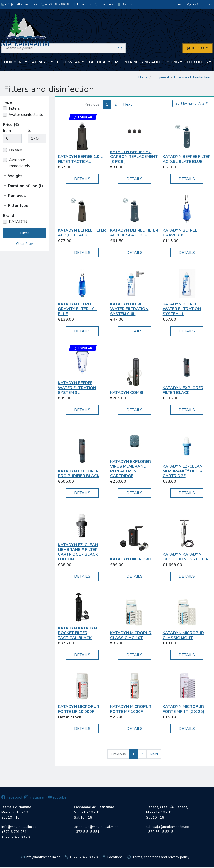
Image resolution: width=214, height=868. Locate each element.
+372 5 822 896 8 (55, 4)
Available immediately (20, 163)
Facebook (12, 797)
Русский (192, 4)
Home (143, 77)
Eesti (180, 4)
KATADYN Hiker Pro (131, 559)
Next (128, 104)
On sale (16, 150)
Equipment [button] (13, 62)
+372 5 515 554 (86, 832)
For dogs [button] (197, 62)
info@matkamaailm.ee (19, 4)
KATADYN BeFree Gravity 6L (180, 233)
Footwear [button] (69, 62)
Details (82, 179)
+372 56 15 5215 (160, 832)
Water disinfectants (26, 115)
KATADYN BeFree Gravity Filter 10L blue (77, 309)
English (207, 4)
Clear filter (25, 244)
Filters (14, 108)
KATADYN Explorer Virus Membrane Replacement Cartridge (131, 469)
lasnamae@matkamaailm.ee (96, 827)
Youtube (57, 797)
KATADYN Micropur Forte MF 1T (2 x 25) (184, 709)
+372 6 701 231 (14, 832)
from (7, 131)
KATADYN (18, 222)
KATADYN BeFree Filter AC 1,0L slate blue (134, 233)
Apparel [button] (41, 62)
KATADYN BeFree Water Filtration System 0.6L (129, 309)
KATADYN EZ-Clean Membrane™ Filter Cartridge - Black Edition (78, 552)
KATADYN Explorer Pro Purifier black (79, 473)
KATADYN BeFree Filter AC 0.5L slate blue (187, 159)
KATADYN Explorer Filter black (183, 390)
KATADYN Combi (127, 393)
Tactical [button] (98, 62)
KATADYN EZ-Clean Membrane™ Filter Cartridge (183, 471)
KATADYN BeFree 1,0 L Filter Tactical (80, 159)
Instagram (35, 797)
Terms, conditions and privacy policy (158, 857)
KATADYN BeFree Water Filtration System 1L (182, 309)
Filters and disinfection (192, 77)
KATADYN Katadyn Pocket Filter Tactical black (77, 633)
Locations (82, 4)
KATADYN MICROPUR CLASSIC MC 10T (131, 635)
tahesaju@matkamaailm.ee (167, 827)
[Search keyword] (64, 48)
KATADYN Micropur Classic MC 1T (183, 635)
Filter (25, 233)
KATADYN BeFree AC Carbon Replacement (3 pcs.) (134, 157)
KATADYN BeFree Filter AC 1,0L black (82, 233)
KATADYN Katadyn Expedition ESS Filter (186, 557)
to (29, 131)
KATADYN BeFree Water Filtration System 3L (77, 388)
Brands (125, 4)
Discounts (104, 4)
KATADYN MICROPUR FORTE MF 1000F (131, 709)
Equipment (161, 77)
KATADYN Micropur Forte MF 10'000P (79, 709)
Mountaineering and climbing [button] (147, 62)
